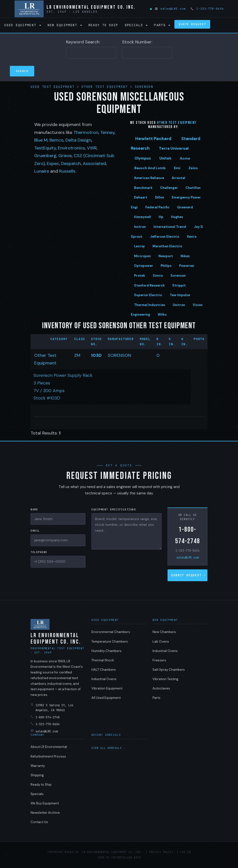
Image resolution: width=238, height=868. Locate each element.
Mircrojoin (142, 256)
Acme (185, 158)
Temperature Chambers (110, 642)
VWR (92, 148)
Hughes (177, 217)
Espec (53, 163)
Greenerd (185, 207)
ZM (77, 355)
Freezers (159, 660)
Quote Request (192, 24)
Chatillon (193, 188)
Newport (166, 256)
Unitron (179, 305)
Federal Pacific (157, 207)
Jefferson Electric (165, 237)
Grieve (65, 156)
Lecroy (139, 246)
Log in (186, 852)
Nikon (185, 256)
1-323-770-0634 (207, 9)
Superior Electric (148, 295)
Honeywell (143, 217)
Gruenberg (45, 156)
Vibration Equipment (107, 688)
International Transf (170, 227)
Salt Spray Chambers (169, 670)
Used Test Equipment (54, 87)
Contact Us (39, 822)
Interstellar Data (126, 858)
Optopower (144, 266)
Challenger (169, 188)
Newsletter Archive (45, 813)
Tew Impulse (180, 295)
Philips (166, 266)
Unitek (165, 158)
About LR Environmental (49, 747)
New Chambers (164, 632)
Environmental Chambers (111, 632)
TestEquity (45, 148)
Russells (67, 171)
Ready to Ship (103, 25)
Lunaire (42, 171)
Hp (161, 217)
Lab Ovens (161, 642)
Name (34, 510)
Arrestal (178, 178)
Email (35, 531)
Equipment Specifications (114, 510)
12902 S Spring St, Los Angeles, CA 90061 (52, 708)
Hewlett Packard (153, 139)
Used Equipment (23, 25)
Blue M (41, 140)
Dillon (160, 197)
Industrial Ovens (104, 679)
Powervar (187, 266)
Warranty (38, 766)
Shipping (37, 775)
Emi (177, 168)
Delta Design (78, 140)
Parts (162, 25)
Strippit (179, 285)
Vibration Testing (165, 679)
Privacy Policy (161, 852)
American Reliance (149, 178)
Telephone (39, 552)
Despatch (71, 163)
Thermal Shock (103, 660)
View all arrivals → (108, 748)
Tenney (107, 132)
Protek (140, 276)
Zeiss (193, 168)
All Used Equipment (106, 698)
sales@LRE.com (171, 9)
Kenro (192, 237)
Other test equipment (177, 123)
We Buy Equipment (45, 803)
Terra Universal (174, 148)
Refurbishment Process (48, 756)
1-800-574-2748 (188, 535)
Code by (104, 858)
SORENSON (119, 355)
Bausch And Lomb (150, 168)
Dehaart (141, 197)
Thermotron (86, 132)
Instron (140, 227)
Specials (136, 25)
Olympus (143, 158)
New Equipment (65, 25)
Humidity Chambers (106, 651)
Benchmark (143, 188)
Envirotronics (71, 148)
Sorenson (144, 87)
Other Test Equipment (106, 87)
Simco (158, 276)
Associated (94, 163)
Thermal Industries (150, 305)
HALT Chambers (104, 670)
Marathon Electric (167, 246)
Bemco (57, 140)
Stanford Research (149, 285)
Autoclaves (161, 688)
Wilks (162, 315)
